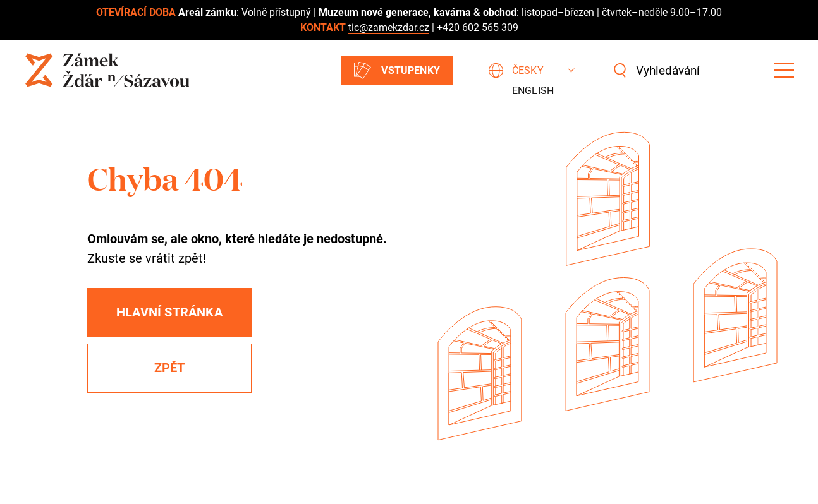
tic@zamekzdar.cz (389, 27)
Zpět (170, 368)
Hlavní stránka (169, 312)
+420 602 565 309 (478, 27)
